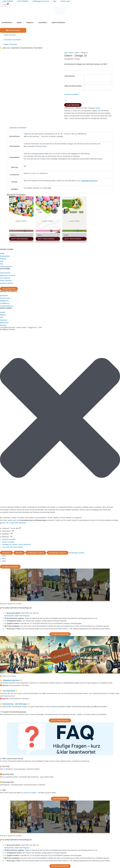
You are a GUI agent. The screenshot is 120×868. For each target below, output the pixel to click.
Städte (20, 22)
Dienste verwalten (8, 542)
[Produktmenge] (68, 101)
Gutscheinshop (5, 273)
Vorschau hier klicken (71, 94)
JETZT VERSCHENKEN (20, 239)
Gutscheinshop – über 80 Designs (15, 704)
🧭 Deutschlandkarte (13, 30)
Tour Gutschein (5, 278)
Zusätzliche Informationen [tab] (18, 128)
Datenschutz (4, 323)
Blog (2, 261)
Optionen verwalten (9, 539)
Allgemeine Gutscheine (11, 680)
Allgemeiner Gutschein (8, 275)
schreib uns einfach (30, 793)
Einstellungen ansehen (36, 553)
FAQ (2, 264)
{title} (4, 556)
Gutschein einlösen (7, 283)
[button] (60, 418)
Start (66, 53)
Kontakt (3, 312)
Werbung (3, 325)
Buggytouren (4, 301)
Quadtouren (4, 296)
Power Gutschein (6, 281)
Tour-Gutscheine (9, 691)
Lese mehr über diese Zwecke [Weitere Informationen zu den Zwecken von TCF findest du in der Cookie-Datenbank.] (12, 547)
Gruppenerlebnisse (6, 306)
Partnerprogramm (6, 267)
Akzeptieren (7, 553)
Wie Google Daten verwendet (16, 523)
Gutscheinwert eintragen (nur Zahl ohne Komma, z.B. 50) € (86, 64)
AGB (2, 317)
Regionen (31, 22)
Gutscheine (43, 22)
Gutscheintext (70, 76)
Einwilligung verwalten (10, 567)
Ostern (71, 53)
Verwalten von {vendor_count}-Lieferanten (16, 544)
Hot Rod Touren (5, 298)
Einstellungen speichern (57, 553)
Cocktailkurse (5, 303)
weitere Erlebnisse (59, 22)
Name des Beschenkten (73, 86)
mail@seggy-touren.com (89, 181)
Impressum (4, 320)
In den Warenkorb (73, 105)
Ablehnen (19, 553)
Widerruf (3, 315)
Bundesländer (8, 22)
